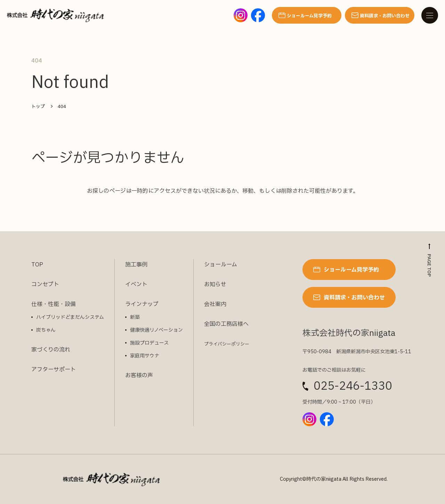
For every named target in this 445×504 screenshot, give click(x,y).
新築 (135, 317)
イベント (136, 284)
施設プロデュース (149, 343)
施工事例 (136, 265)
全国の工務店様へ (226, 324)
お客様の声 (139, 375)
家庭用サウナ (145, 356)
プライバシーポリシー (227, 344)
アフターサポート (54, 370)
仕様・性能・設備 (54, 304)
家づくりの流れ (51, 350)
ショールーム (221, 265)
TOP (37, 265)
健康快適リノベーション (156, 330)
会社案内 (215, 304)
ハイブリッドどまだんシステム (70, 317)
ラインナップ (142, 304)
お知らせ (215, 284)
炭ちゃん (46, 330)
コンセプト (45, 284)
